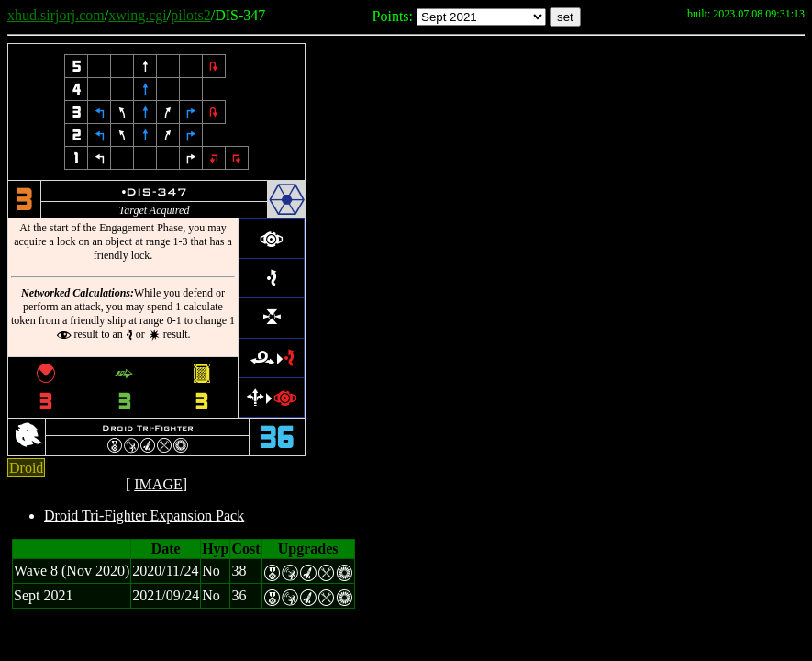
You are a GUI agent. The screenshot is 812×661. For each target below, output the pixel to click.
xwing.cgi (138, 15)
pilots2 (191, 15)
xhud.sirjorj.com (56, 15)
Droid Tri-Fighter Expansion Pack (144, 515)
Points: (393, 16)
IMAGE (158, 484)
